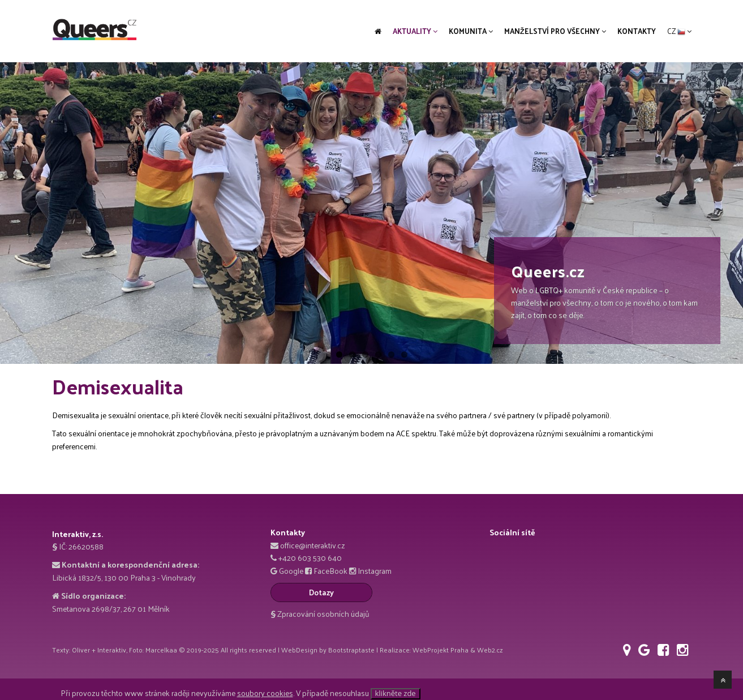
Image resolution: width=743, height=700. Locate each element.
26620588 (86, 546)
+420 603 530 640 (310, 558)
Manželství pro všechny (555, 31)
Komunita (471, 31)
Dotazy (321, 592)
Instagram (375, 571)
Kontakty (637, 31)
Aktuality (415, 31)
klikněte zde (396, 693)
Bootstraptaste (351, 650)
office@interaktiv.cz (313, 545)
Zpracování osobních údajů (320, 614)
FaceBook (330, 571)
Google (291, 571)
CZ (679, 31)
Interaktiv (112, 650)
